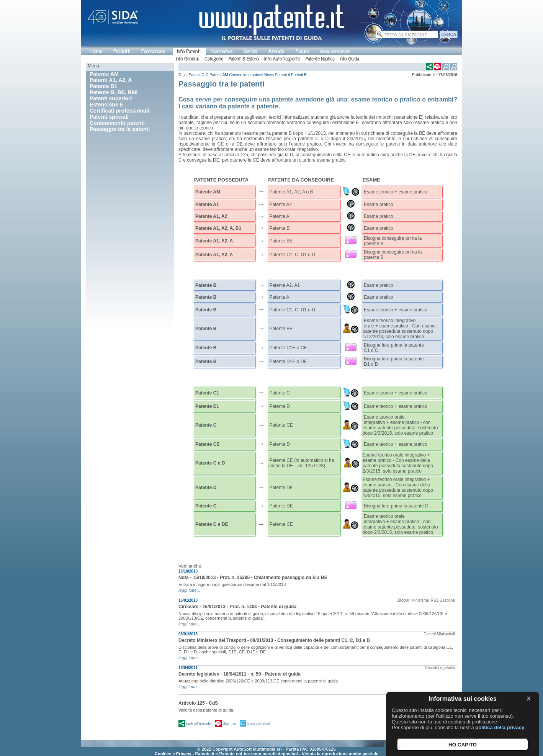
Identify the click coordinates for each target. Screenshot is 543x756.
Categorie (214, 59)
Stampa (229, 724)
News (269, 75)
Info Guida (349, 59)
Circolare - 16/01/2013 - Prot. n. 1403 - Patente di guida (237, 607)
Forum (302, 52)
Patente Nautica (320, 59)
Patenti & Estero (244, 59)
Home (96, 52)
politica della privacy (500, 727)
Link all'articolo (199, 724)
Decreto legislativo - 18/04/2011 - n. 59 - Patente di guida (240, 674)
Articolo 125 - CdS (198, 703)
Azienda (276, 52)
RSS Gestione (443, 600)
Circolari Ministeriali (413, 600)
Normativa (222, 52)
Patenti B (299, 75)
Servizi (250, 52)
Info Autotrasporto (282, 59)
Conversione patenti (246, 75)
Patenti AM (219, 75)
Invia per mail (259, 724)
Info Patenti (189, 52)
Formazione (153, 52)
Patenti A (282, 75)
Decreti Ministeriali (439, 634)
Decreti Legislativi (440, 668)
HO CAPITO (463, 745)
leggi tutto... (189, 590)
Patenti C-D (199, 75)
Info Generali (187, 59)
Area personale (335, 52)
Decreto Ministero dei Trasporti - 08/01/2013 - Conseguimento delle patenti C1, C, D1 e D (274, 640)
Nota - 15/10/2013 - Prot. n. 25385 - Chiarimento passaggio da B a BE (253, 578)
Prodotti (122, 52)
